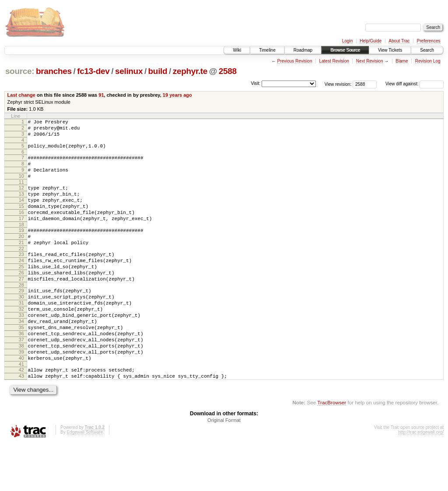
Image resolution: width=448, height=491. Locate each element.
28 (21, 314)
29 (21, 319)
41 (21, 409)
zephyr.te (190, 71)
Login (347, 41)
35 (21, 364)
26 (21, 299)
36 (21, 372)
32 (21, 342)
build (158, 71)
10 (21, 185)
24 (21, 284)
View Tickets (390, 50)
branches (54, 71)
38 (21, 386)
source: (20, 71)
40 (21, 401)
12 (21, 198)
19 (21, 249)
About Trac (399, 41)
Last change (21, 95)
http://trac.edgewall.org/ (421, 479)
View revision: (338, 84)
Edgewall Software (85, 479)
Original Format (224, 467)
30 (21, 327)
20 (21, 256)
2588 (228, 71)
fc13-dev (93, 71)
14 (21, 213)
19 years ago (177, 95)
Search (427, 50)
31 (21, 334)
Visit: (255, 83)
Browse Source (345, 50)
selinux (129, 71)
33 (21, 349)
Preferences (429, 41)
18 (21, 243)
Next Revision (370, 61)
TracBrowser (332, 450)
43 (21, 422)
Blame (402, 61)
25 (21, 291)
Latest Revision (334, 61)
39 (21, 394)
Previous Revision (294, 61)
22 (21, 271)
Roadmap (303, 50)
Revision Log (428, 61)
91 (101, 95)
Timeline (267, 50)
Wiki (237, 50)
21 (21, 263)
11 (21, 193)
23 (21, 277)
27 (21, 306)
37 (21, 379)
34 (21, 357)
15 (21, 221)
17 (21, 235)
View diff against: (415, 84)
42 (21, 414)
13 (21, 206)
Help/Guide (371, 41)
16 (21, 228)
